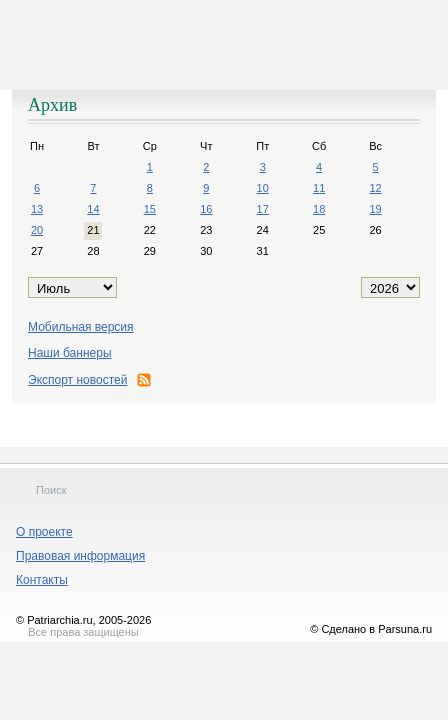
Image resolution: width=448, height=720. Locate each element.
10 (263, 188)
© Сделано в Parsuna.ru (371, 629)
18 (319, 209)
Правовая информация (80, 556)
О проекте (44, 532)
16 (206, 209)
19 (375, 209)
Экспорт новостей (89, 380)
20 (37, 230)
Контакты (42, 580)
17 (263, 209)
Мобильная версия (81, 327)
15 (150, 209)
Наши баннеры (70, 353)
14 (93, 209)
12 (375, 188)
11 (319, 188)
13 (37, 209)
